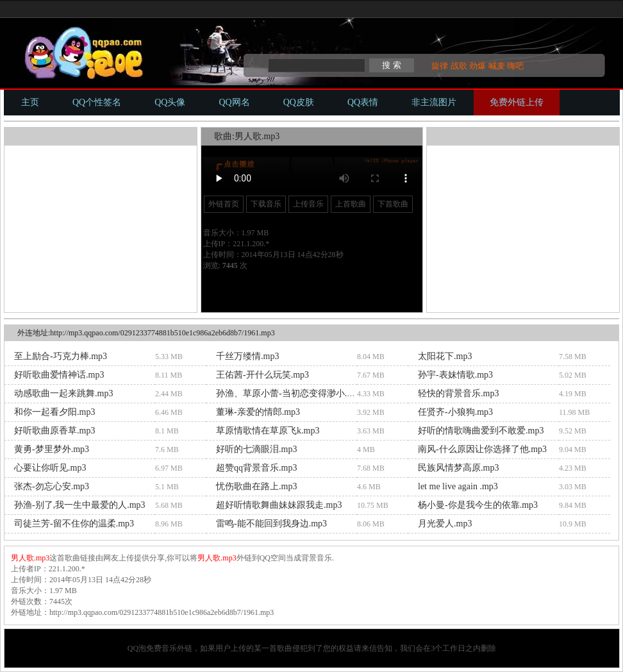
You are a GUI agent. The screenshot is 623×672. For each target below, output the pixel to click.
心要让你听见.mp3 (50, 468)
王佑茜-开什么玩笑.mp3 (262, 375)
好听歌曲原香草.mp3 (54, 431)
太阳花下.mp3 (445, 356)
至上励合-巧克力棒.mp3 (61, 356)
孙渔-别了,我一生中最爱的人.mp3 (80, 505)
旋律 (440, 66)
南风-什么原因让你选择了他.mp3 (482, 449)
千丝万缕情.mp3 (247, 356)
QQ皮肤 (299, 102)
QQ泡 (137, 648)
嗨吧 (515, 66)
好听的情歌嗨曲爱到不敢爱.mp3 (481, 431)
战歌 (459, 66)
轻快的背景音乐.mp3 (458, 393)
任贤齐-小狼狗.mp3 (455, 412)
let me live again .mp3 (458, 486)
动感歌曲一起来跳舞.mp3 (63, 393)
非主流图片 (434, 102)
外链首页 (224, 204)
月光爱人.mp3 (445, 524)
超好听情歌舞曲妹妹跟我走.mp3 (279, 505)
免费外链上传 (517, 102)
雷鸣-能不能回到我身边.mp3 (271, 524)
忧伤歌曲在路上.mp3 (256, 486)
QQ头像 (170, 102)
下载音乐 (266, 204)
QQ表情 (363, 102)
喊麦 (497, 66)
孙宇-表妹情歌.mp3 (455, 375)
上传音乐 (308, 204)
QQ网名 (234, 102)
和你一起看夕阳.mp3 (54, 412)
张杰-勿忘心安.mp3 (52, 486)
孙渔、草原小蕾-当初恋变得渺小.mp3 (289, 393)
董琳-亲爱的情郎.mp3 (258, 412)
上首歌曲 (351, 204)
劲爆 (478, 66)
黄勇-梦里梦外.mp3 (52, 449)
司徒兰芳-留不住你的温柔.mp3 (74, 524)
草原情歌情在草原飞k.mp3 (268, 431)
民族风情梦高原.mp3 (458, 468)
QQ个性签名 (97, 102)
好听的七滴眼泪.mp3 (256, 449)
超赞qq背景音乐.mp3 (256, 468)
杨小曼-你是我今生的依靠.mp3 (478, 505)
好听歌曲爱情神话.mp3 (59, 375)
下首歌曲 (393, 204)
